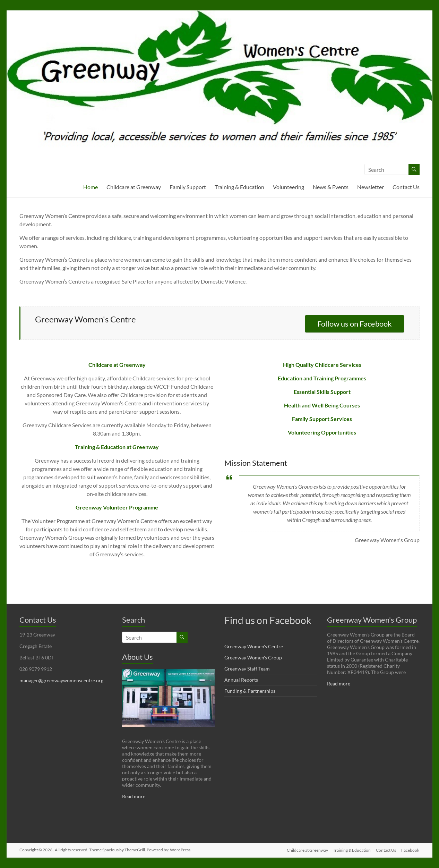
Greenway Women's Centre (254, 646)
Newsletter (371, 187)
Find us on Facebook (268, 620)
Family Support (188, 187)
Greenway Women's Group (253, 658)
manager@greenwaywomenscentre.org (61, 680)
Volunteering (289, 187)
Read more (134, 796)
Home (91, 187)
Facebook (411, 850)
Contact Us (406, 187)
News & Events (331, 187)
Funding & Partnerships (250, 691)
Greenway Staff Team (247, 669)
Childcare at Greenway (134, 187)
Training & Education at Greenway (117, 447)
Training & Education (239, 187)
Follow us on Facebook (355, 324)
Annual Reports (241, 680)
